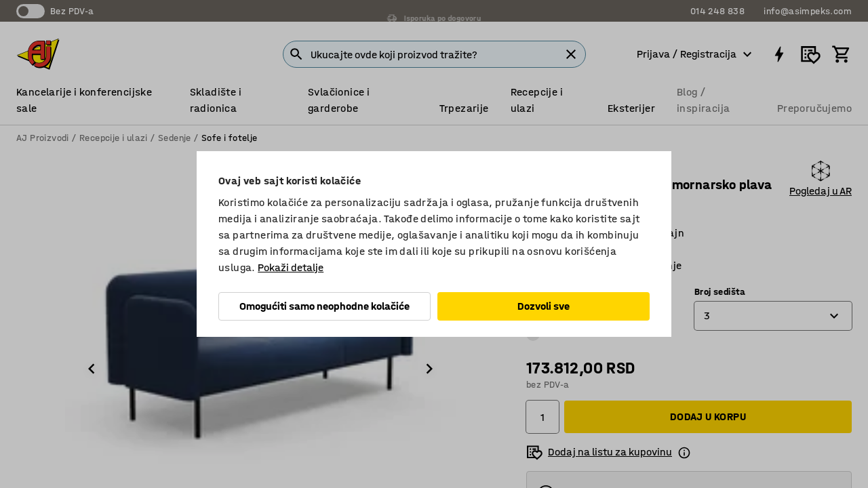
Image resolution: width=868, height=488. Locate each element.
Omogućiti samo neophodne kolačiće (324, 306)
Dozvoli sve (544, 306)
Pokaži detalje (291, 267)
